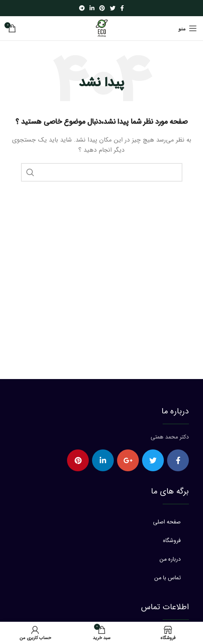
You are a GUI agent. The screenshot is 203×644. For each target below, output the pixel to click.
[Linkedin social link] (92, 8)
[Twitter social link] (113, 8)
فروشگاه (172, 540)
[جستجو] (102, 172)
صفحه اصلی (167, 522)
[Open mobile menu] (188, 28)
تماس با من (167, 578)
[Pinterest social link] (102, 8)
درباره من (170, 559)
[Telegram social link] (82, 8)
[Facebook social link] (122, 8)
